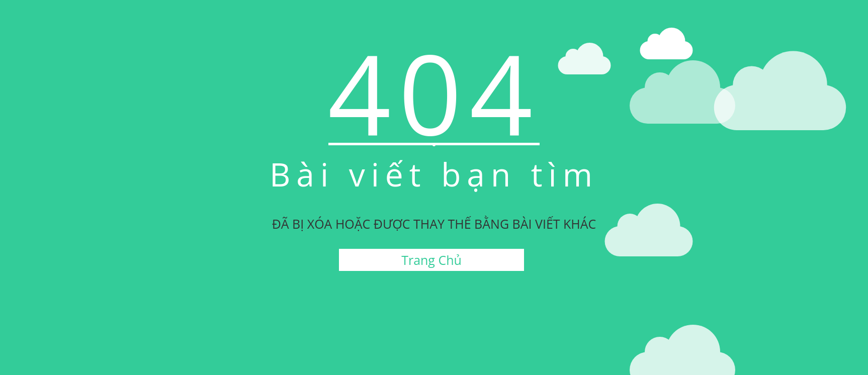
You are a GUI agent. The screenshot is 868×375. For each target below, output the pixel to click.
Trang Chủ (431, 260)
